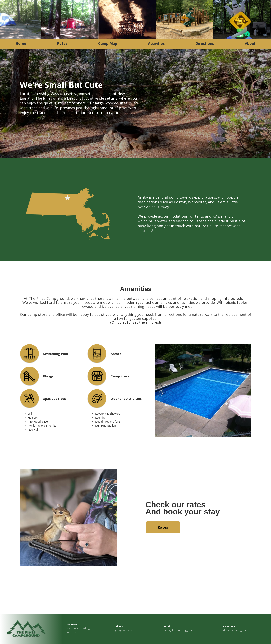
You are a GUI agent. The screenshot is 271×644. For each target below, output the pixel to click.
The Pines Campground (235, 631)
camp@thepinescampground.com (181, 631)
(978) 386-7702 (124, 631)
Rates (163, 527)
